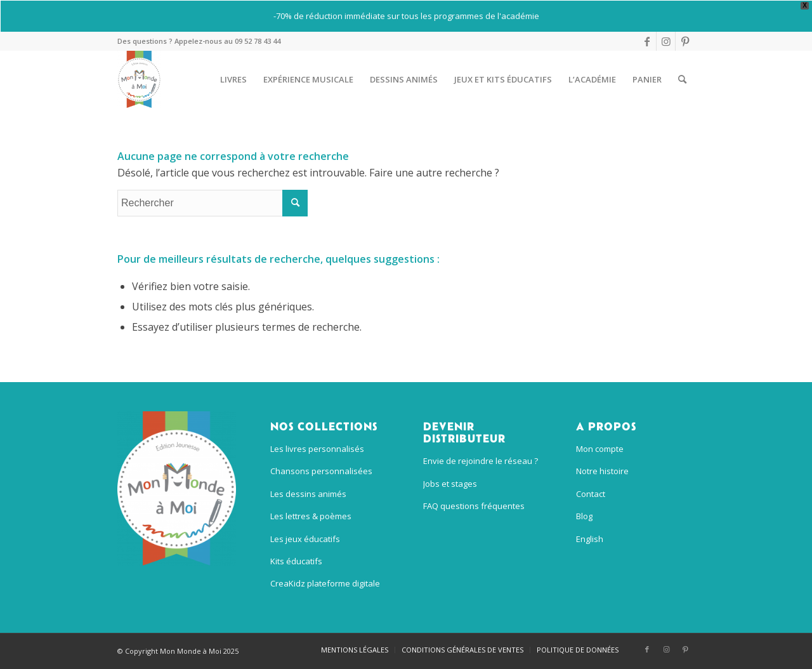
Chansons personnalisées (321, 471)
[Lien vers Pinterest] (685, 41)
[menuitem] (233, 79)
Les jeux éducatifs (305, 539)
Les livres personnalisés (317, 449)
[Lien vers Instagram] (666, 41)
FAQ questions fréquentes (474, 506)
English (590, 539)
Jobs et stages (450, 484)
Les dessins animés (308, 494)
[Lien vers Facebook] (647, 41)
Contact (591, 494)
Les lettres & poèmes (311, 516)
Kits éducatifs (296, 561)
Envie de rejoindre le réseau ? (481, 461)
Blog (584, 516)
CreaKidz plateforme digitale (325, 583)
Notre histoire (602, 471)
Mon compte (600, 449)
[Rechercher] (682, 79)
